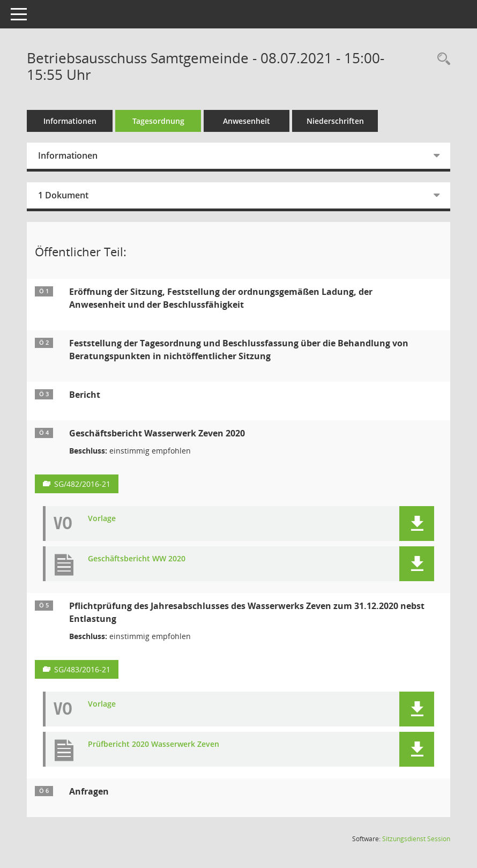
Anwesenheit (247, 121)
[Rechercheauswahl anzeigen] (441, 59)
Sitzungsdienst (416, 839)
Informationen (70, 121)
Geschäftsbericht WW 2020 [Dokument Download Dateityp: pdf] (137, 559)
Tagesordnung (158, 121)
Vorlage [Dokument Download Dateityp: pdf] (102, 519)
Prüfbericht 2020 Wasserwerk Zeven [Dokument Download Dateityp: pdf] (154, 744)
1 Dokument (63, 195)
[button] (417, 524)
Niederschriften (335, 121)
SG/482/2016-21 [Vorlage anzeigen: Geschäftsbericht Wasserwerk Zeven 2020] (82, 484)
